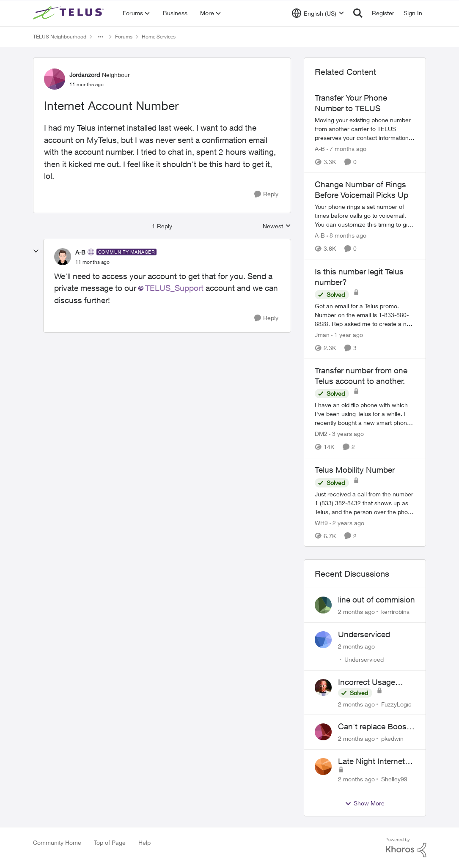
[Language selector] (318, 13)
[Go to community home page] (69, 13)
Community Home (57, 842)
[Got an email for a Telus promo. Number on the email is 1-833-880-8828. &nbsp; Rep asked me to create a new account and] (365, 315)
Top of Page (110, 842)
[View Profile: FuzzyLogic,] (323, 687)
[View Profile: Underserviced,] (323, 640)
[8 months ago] (346, 236)
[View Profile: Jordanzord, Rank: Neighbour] (55, 79)
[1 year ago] (347, 335)
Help (144, 842)
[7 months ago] (346, 149)
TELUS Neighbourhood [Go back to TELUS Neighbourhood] (60, 37)
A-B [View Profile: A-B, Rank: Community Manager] (80, 252)
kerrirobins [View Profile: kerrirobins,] (395, 612)
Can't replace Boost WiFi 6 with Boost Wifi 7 (374, 727)
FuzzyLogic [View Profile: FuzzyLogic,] (396, 704)
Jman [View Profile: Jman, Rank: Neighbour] (322, 335)
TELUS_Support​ (174, 288)
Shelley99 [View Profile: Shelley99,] (394, 779)
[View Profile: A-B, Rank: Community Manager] (63, 257)
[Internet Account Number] (92, 262)
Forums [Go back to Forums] (124, 37)
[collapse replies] (36, 251)
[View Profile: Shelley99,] (323, 767)
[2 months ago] (356, 612)
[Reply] (266, 194)
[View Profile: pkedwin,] (323, 732)
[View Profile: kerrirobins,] (323, 605)
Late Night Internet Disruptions (371, 761)
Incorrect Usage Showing (367, 682)
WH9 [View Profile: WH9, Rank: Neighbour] (321, 522)
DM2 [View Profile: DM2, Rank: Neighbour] (321, 434)
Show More (365, 803)
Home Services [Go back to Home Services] (159, 37)
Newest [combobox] (277, 226)
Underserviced (364, 634)
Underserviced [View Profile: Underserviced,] (364, 659)
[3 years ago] (346, 434)
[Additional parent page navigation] (101, 37)
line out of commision (377, 600)
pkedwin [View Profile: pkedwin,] (392, 738)
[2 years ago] (347, 522)
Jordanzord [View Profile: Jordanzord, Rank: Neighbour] (85, 75)
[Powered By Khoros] (406, 848)
